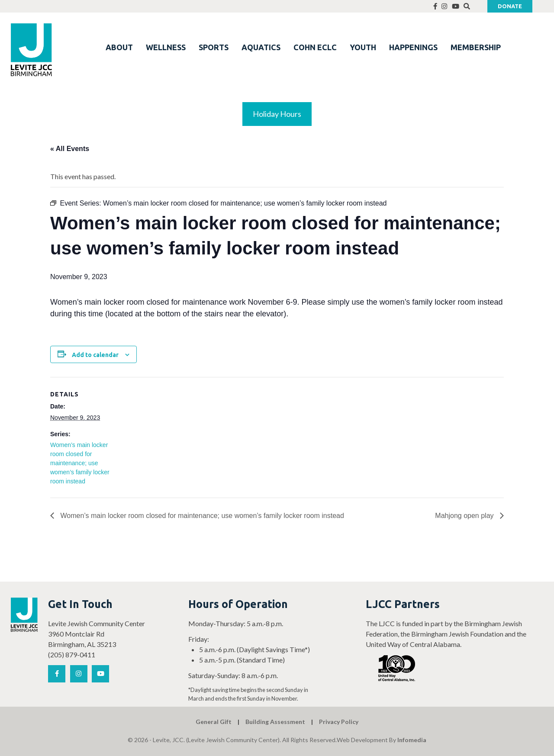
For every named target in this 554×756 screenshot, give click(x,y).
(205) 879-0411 (72, 655)
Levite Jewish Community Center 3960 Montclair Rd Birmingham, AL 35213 (97, 634)
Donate (510, 6)
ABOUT (119, 47)
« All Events (70, 149)
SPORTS (214, 47)
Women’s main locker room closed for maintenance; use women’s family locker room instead (80, 463)
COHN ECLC (315, 47)
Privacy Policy (339, 722)
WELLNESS (166, 47)
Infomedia (412, 740)
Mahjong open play (465, 516)
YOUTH (363, 47)
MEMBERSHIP (476, 47)
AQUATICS (261, 47)
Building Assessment (275, 722)
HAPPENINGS (413, 47)
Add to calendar (95, 355)
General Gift (214, 722)
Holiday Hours (277, 114)
